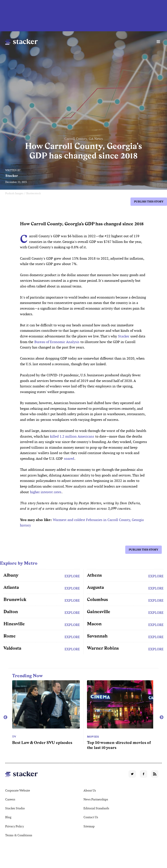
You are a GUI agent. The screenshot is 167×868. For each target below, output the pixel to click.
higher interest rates (46, 492)
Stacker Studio (15, 808)
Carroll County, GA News (84, 139)
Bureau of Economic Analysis (57, 342)
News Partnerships (96, 799)
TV (14, 737)
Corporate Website (18, 790)
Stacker (12, 176)
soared (69, 459)
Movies (93, 737)
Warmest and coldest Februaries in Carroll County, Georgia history (82, 523)
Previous (5, 717)
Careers (10, 799)
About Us (90, 790)
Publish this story (149, 202)
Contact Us (91, 817)
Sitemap (89, 826)
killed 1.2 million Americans (72, 436)
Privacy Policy (15, 826)
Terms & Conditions (19, 835)
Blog (8, 817)
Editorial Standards (96, 808)
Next (162, 717)
